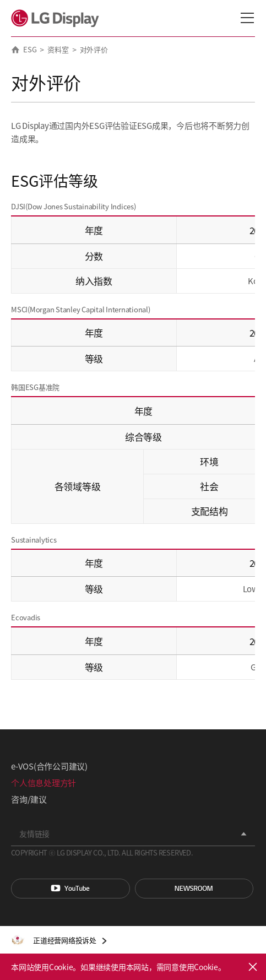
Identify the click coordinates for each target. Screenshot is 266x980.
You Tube (70, 889)
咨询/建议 (29, 799)
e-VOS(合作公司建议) (49, 766)
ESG (30, 49)
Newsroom (194, 889)
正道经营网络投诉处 (65, 940)
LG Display (58, 18)
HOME (15, 50)
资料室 (58, 49)
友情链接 (34, 833)
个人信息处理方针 (44, 783)
